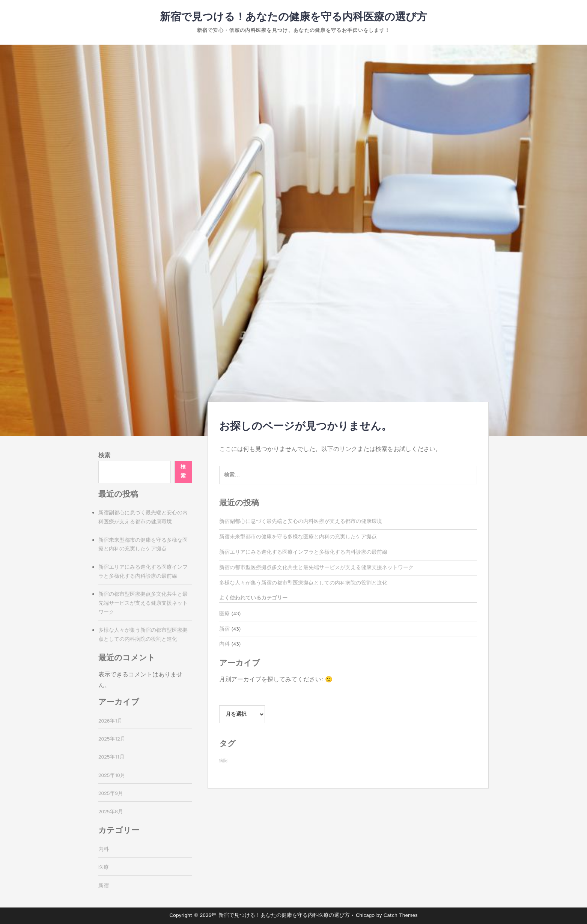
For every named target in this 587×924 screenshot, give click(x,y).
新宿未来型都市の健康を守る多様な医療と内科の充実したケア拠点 (298, 537)
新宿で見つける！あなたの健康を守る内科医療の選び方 (293, 17)
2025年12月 (112, 739)
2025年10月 (112, 775)
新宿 (224, 629)
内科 (224, 644)
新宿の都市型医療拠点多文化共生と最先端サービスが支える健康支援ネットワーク (316, 568)
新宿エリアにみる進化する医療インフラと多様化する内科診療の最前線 (303, 552)
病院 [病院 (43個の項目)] (223, 761)
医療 (224, 614)
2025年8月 (111, 812)
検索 (104, 456)
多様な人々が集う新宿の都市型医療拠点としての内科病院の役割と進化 (303, 583)
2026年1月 (110, 721)
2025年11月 (111, 757)
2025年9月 (111, 793)
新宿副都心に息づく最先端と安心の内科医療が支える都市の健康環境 (301, 521)
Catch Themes (401, 915)
